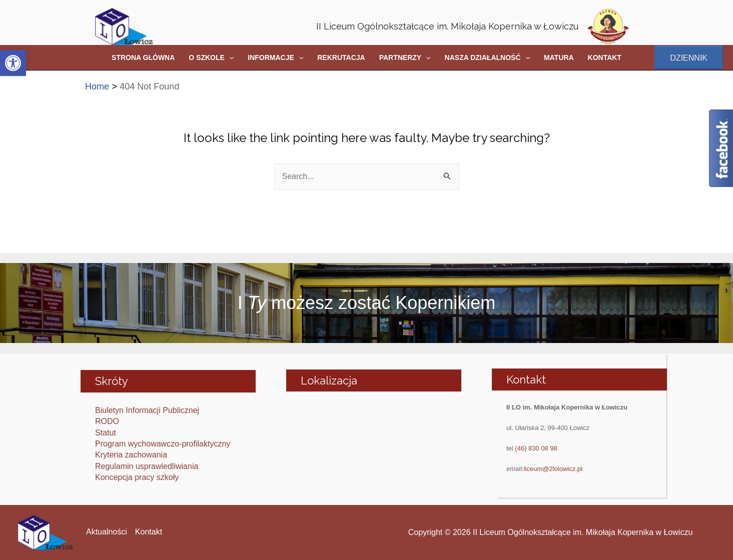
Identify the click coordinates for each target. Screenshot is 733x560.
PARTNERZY (405, 57)
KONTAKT (605, 57)
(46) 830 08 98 (536, 448)
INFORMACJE (275, 57)
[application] (229, 57)
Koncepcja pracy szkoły (137, 477)
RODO (107, 421)
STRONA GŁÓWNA (143, 57)
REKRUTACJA (341, 57)
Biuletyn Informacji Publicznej (147, 410)
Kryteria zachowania (131, 455)
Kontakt (149, 532)
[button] (13, 63)
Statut (106, 433)
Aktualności (107, 532)
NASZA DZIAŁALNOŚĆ (487, 57)
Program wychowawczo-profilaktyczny (163, 444)
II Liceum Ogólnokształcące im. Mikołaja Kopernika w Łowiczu (447, 26)
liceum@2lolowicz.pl (553, 469)
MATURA (559, 57)
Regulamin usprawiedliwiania (147, 466)
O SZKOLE (211, 57)
